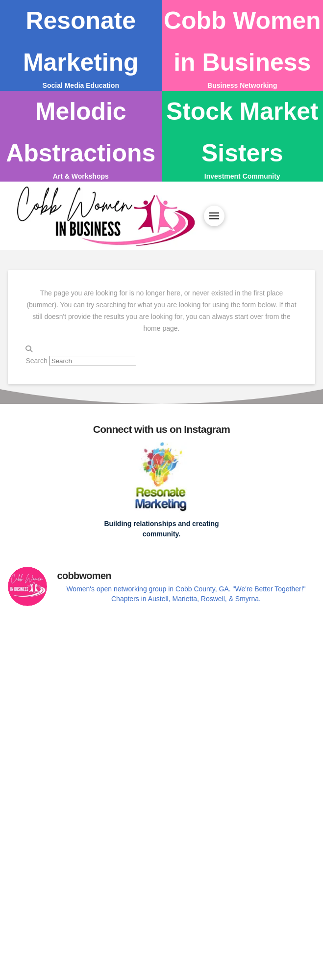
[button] (214, 216)
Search (36, 361)
